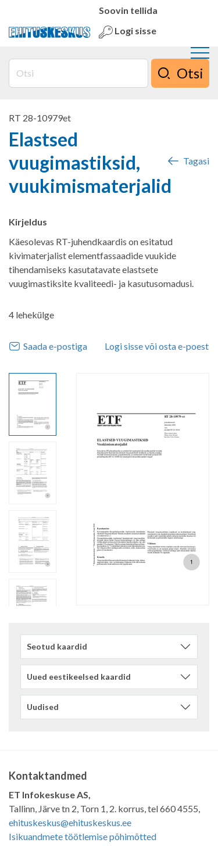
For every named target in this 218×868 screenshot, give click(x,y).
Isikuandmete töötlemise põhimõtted (83, 836)
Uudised (43, 707)
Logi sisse (128, 32)
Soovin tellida (128, 10)
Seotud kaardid (57, 646)
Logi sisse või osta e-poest (157, 346)
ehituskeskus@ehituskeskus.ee (70, 822)
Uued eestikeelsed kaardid (79, 677)
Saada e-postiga (48, 346)
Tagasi (188, 161)
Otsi (180, 73)
